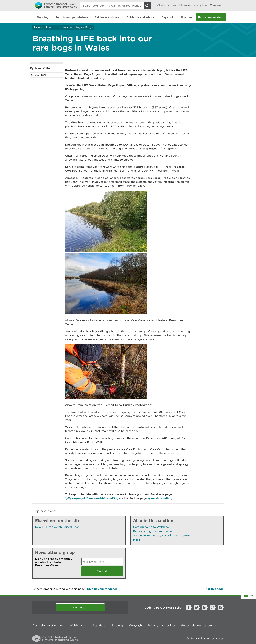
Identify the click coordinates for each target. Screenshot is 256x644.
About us (51, 27)
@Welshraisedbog (160, 498)
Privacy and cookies (162, 625)
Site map (118, 625)
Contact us (80, 607)
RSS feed (221, 607)
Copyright (136, 625)
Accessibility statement (49, 625)
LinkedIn (205, 607)
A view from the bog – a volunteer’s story (161, 535)
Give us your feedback (102, 589)
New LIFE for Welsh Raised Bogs (57, 527)
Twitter (197, 607)
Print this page (214, 589)
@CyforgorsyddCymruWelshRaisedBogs (92, 498)
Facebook (189, 607)
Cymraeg (216, 5)
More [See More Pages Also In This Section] (137, 540)
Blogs (89, 27)
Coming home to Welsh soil (152, 527)
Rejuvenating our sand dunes (153, 531)
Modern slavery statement (198, 625)
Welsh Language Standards (88, 625)
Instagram (213, 607)
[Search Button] (147, 6)
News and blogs (71, 27)
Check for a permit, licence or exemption (182, 5)
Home (38, 27)
